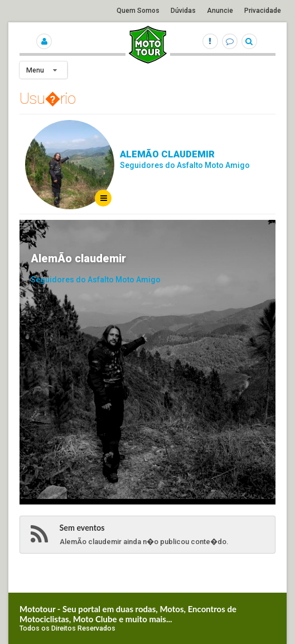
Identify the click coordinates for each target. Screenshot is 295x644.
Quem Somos (138, 11)
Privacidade (263, 11)
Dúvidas (183, 11)
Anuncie (220, 11)
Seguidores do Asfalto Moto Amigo (185, 165)
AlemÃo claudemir (167, 154)
